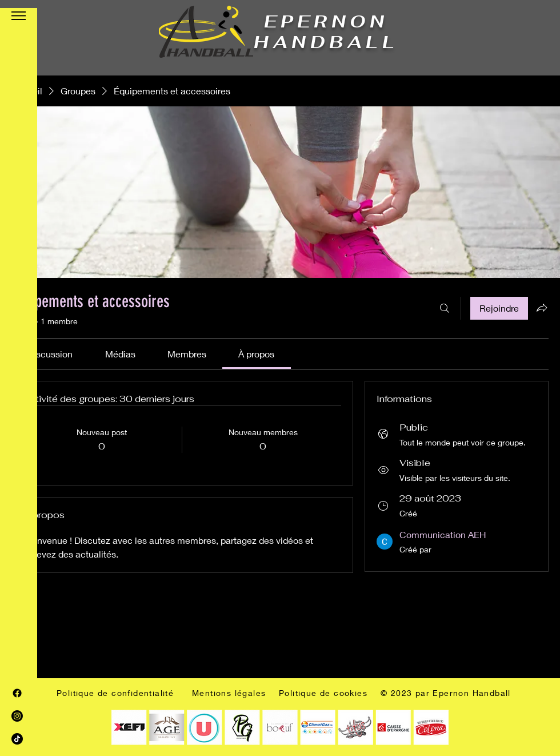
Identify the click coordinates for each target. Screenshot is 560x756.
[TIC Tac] (17, 739)
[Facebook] (17, 693)
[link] (50, 354)
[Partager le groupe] (542, 308)
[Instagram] (17, 716)
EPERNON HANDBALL (326, 32)
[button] (19, 16)
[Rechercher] (445, 308)
